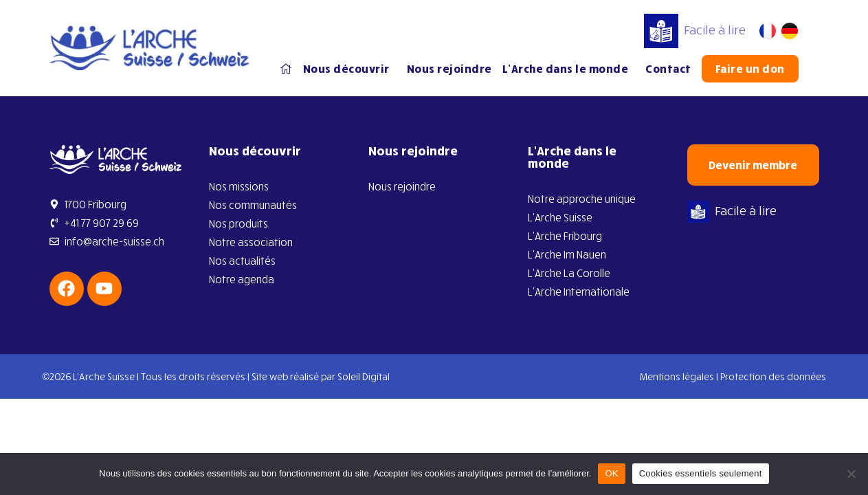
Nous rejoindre (449, 69)
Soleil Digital (364, 376)
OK (611, 473)
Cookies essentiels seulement (701, 473)
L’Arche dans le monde (569, 69)
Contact (668, 69)
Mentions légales (677, 376)
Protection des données (773, 376)
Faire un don (750, 69)
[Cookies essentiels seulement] (851, 474)
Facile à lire (695, 30)
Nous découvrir (350, 69)
